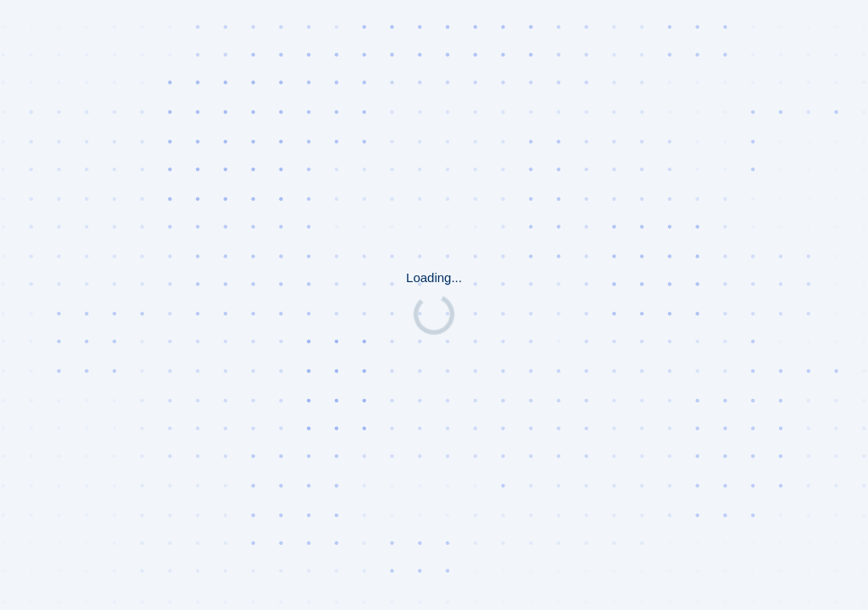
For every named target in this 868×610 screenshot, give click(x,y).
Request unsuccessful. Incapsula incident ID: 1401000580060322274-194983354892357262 (434, 305)
